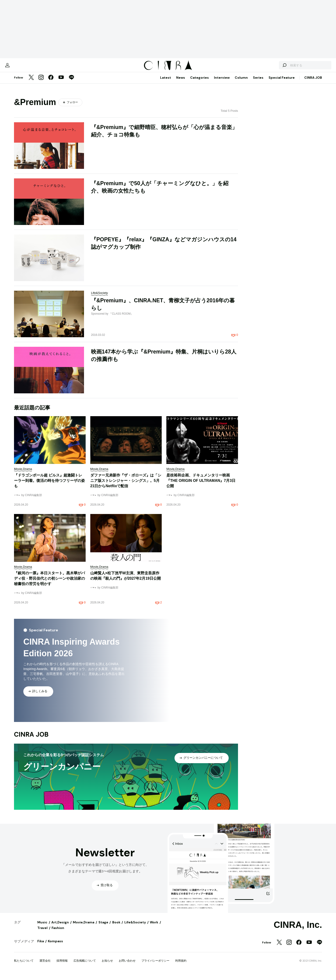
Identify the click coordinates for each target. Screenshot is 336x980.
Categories (199, 82)
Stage (103, 927)
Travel (42, 932)
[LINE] (71, 82)
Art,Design (60, 927)
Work (154, 927)
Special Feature (282, 82)
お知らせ (107, 965)
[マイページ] (24, 68)
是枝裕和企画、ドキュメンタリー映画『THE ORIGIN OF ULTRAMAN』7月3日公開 (201, 485)
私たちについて (24, 965)
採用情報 (62, 965)
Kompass (55, 946)
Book (116, 927)
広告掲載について (85, 965)
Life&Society (135, 927)
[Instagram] (41, 82)
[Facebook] (51, 82)
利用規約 (181, 965)
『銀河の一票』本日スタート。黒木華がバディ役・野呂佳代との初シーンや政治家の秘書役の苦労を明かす (49, 583)
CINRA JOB (313, 82)
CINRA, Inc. (298, 929)
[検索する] (268, 68)
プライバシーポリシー (155, 965)
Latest (166, 82)
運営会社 (45, 965)
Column (241, 82)
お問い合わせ (127, 965)
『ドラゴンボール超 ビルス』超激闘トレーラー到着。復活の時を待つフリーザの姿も (49, 485)
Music (42, 927)
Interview (222, 82)
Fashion (58, 932)
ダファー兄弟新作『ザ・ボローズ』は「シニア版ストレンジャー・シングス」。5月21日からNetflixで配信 (126, 485)
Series (258, 82)
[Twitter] (31, 82)
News (181, 82)
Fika (41, 946)
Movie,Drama (84, 927)
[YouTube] (61, 82)
